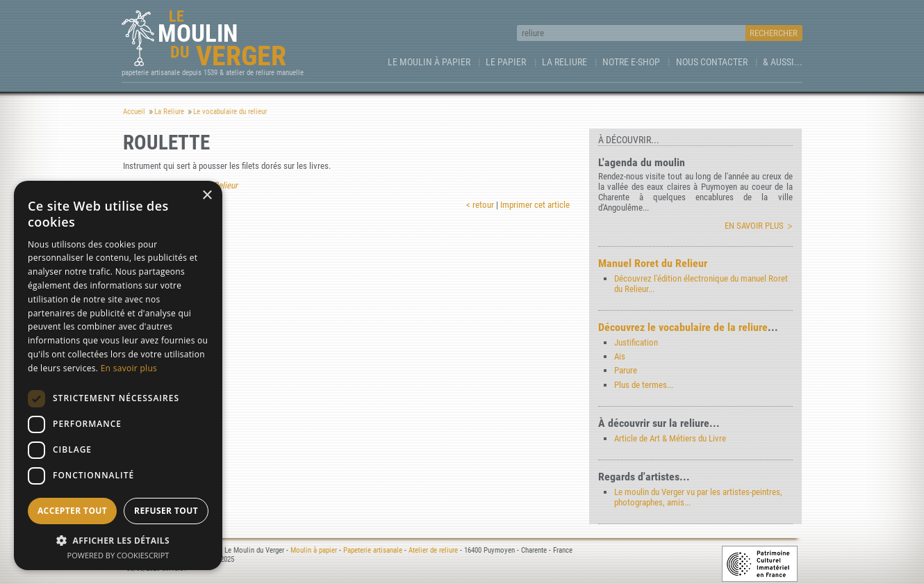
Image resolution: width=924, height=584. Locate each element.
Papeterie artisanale (373, 550)
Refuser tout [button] (166, 511)
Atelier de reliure (433, 550)
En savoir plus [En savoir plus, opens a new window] (129, 368)
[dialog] (118, 375)
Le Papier (506, 62)
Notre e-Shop (631, 62)
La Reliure (564, 62)
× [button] (207, 196)
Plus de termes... (644, 385)
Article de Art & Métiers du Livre (670, 438)
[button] (118, 540)
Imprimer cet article (535, 205)
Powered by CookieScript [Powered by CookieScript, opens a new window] (118, 555)
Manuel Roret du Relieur (653, 263)
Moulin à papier (314, 550)
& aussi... (783, 62)
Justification (636, 342)
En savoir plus (754, 226)
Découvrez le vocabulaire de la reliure (683, 327)
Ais (620, 356)
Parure (626, 370)
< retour (480, 205)
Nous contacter (712, 62)
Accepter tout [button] (72, 511)
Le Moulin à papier (429, 62)
